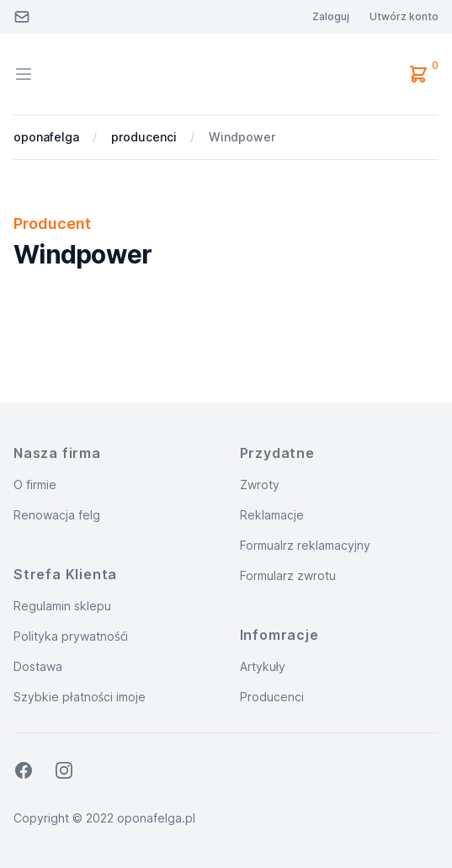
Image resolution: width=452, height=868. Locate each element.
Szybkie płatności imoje (80, 697)
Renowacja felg (57, 515)
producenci (144, 137)
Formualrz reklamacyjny (305, 545)
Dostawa (38, 666)
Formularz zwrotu (288, 575)
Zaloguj (331, 16)
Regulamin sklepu (62, 606)
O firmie (35, 485)
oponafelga (46, 137)
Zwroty (260, 485)
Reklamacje (272, 515)
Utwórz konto (404, 16)
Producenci (272, 697)
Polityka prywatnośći (71, 636)
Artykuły (263, 666)
